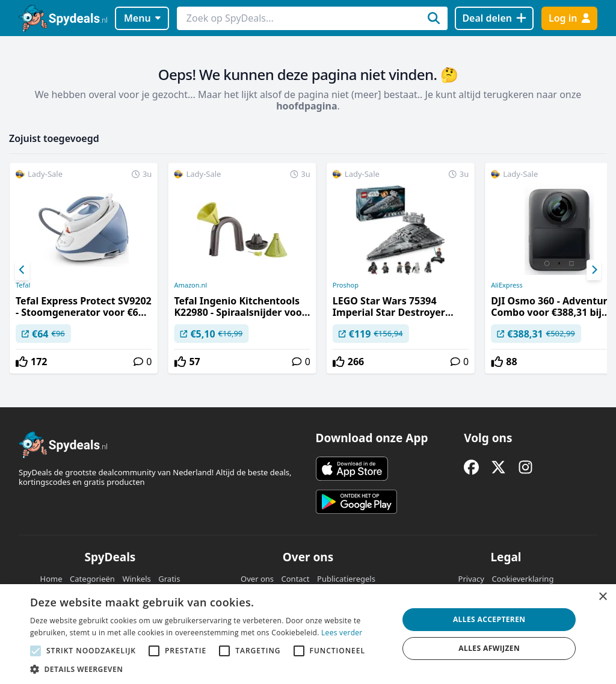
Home (51, 579)
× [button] (602, 597)
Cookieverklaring (522, 579)
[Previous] (22, 270)
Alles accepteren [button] (489, 619)
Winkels (136, 579)
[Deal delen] (494, 18)
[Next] (594, 270)
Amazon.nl (190, 285)
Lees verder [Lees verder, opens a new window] (342, 633)
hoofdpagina (306, 106)
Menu (142, 18)
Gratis (169, 579)
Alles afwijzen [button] (489, 648)
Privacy (471, 579)
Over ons (257, 579)
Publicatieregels (346, 579)
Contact (296, 579)
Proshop (346, 285)
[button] (209, 669)
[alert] (308, 634)
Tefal (23, 285)
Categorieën (92, 579)
